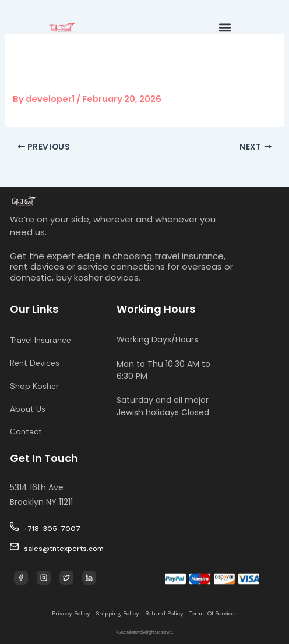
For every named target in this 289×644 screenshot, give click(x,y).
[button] (225, 27)
